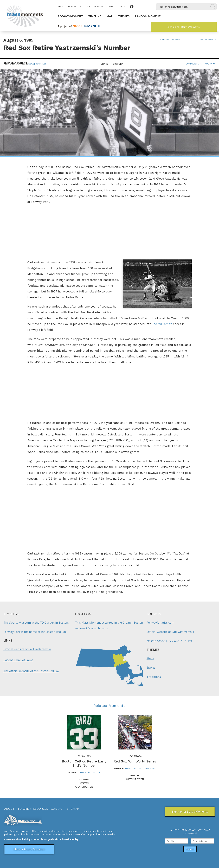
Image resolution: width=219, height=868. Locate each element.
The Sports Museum (17, 622)
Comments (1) (194, 64)
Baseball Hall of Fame (18, 660)
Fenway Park (12, 632)
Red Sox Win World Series (135, 761)
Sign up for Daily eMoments (184, 27)
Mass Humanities (42, 831)
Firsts (150, 658)
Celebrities (85, 772)
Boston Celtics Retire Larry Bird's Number (84, 763)
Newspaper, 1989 (37, 64)
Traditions (154, 677)
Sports (151, 667)
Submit (190, 849)
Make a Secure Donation (29, 849)
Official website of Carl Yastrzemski (27, 649)
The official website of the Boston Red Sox (31, 671)
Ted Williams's (162, 324)
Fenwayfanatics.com (160, 622)
